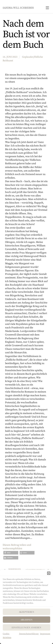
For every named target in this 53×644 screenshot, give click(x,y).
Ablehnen (26, 620)
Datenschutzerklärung (29, 634)
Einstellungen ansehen (27, 627)
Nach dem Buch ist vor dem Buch (26, 34)
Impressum (45, 634)
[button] (49, 573)
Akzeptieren (26, 612)
